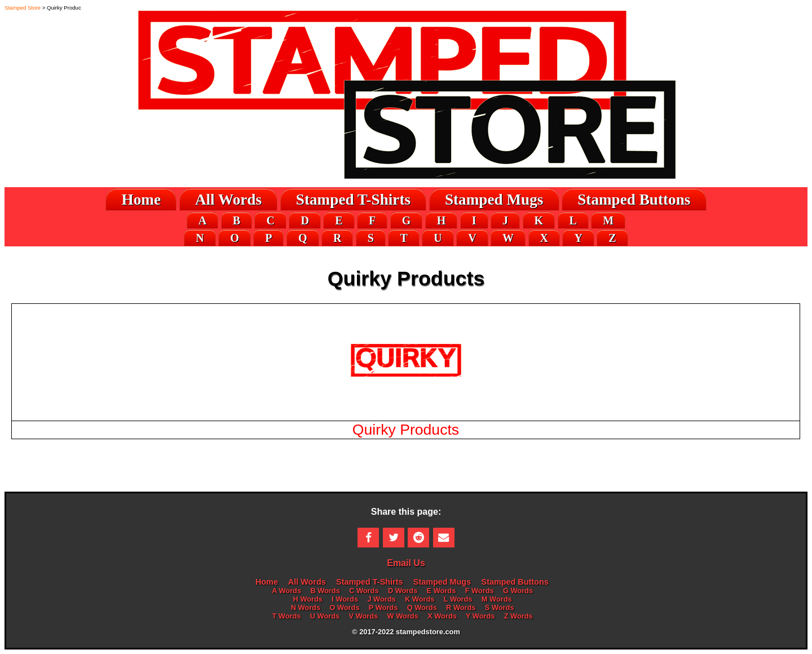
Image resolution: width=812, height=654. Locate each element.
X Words (442, 616)
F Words (480, 591)
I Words (345, 599)
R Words (461, 607)
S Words (500, 607)
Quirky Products (406, 430)
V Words (364, 616)
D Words (403, 591)
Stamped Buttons (634, 200)
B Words (325, 591)
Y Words (480, 616)
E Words (442, 591)
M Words (497, 599)
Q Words (422, 607)
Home (141, 200)
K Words (420, 599)
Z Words (518, 616)
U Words (325, 616)
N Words (306, 607)
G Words (518, 591)
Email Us (406, 563)
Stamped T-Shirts (353, 200)
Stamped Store (23, 8)
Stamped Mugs (494, 200)
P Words (383, 607)
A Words (286, 591)
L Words (458, 599)
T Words (287, 616)
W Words (403, 616)
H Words (308, 599)
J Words (381, 599)
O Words (344, 607)
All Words (228, 200)
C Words (364, 591)
